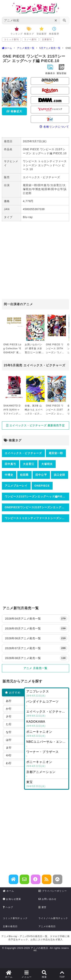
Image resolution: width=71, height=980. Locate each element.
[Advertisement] (35, 261)
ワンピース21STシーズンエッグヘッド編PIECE (36, 496)
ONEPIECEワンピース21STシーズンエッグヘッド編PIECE (37, 507)
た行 (9, 724)
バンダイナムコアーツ (47, 704)
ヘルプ (8, 907)
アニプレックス (47, 694)
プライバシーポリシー (53, 891)
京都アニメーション (47, 774)
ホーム (8, 891)
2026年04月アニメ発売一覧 (36, 619)
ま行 (9, 748)
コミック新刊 (11, 40)
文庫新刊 (47, 40)
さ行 (9, 716)
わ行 (9, 763)
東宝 (47, 784)
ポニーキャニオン (47, 734)
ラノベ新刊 (30, 40)
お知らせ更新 (12, 899)
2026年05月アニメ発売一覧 (36, 628)
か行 (9, 709)
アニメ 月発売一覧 (35, 668)
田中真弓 (10, 464)
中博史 (9, 475)
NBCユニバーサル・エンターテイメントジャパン (47, 744)
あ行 (9, 701)
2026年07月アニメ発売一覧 (36, 648)
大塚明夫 (47, 464)
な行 (9, 732)
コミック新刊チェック (15, 918)
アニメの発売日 (47, 926)
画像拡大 (14, 111)
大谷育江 (29, 464)
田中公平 (41, 475)
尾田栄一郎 (56, 453)
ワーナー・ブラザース (47, 754)
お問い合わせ (48, 899)
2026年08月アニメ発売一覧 (36, 658)
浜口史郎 (59, 475)
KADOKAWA (47, 724)
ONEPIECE (42, 486)
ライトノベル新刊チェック (53, 918)
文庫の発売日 (10, 926)
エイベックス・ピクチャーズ (23, 453)
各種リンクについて (54, 127)
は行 (9, 740)
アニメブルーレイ (16, 486)
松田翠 (24, 475)
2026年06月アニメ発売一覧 (36, 638)
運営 (43, 907)
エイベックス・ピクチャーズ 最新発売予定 (35, 425)
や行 (9, 755)
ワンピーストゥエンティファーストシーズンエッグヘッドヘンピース (37, 518)
